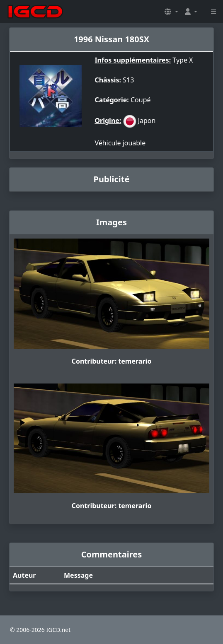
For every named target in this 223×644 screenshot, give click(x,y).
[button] (171, 12)
